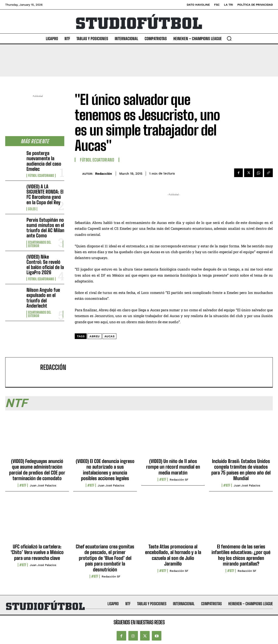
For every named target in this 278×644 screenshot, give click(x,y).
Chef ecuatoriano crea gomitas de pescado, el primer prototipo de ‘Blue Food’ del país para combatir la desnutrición (105, 558)
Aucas (110, 336)
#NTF (23, 485)
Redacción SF (179, 480)
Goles (32, 209)
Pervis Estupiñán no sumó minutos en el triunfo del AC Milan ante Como (45, 228)
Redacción (103, 174)
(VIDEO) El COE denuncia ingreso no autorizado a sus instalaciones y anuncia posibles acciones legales (105, 470)
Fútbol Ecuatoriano (41, 176)
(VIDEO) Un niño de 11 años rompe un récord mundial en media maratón (173, 467)
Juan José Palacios (43, 485)
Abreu (95, 336)
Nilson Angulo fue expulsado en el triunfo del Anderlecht (43, 298)
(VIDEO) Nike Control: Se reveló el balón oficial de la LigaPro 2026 (45, 265)
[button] (229, 38)
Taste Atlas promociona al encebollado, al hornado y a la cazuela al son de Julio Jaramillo (173, 555)
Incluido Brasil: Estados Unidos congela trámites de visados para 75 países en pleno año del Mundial (241, 470)
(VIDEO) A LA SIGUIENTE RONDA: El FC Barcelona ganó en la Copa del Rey (45, 194)
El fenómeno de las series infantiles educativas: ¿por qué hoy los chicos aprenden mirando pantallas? (241, 555)
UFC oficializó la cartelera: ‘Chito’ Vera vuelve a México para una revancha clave (37, 552)
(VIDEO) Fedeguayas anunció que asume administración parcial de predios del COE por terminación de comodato (37, 470)
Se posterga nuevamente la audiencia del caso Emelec (44, 161)
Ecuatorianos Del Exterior (40, 244)
